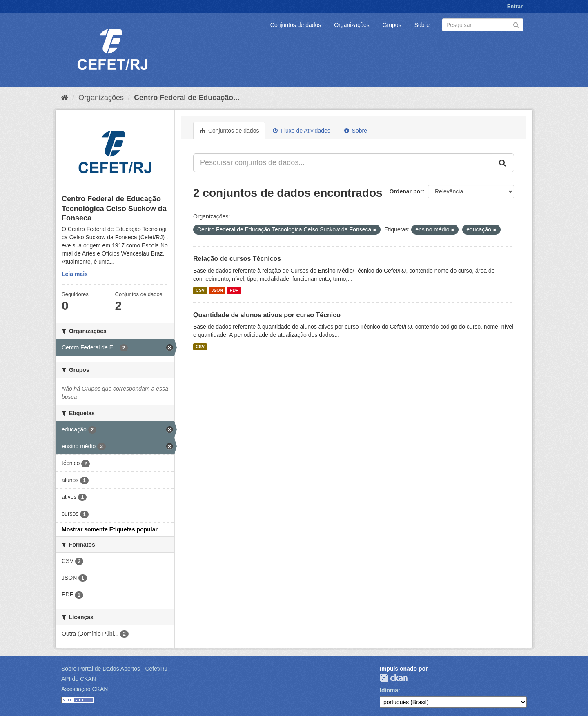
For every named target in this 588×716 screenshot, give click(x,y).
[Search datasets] (483, 25)
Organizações (352, 25)
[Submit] (516, 24)
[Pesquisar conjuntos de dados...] (343, 163)
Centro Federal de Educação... (187, 98)
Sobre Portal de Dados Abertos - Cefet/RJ (114, 669)
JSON (217, 291)
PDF (234, 291)
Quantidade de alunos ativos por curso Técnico (267, 315)
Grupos (392, 25)
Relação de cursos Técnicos (237, 259)
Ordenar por (406, 191)
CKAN (394, 678)
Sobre (422, 25)
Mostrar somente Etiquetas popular (110, 529)
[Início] (65, 98)
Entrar (515, 6)
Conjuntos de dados (296, 25)
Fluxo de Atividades (301, 131)
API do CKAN (79, 679)
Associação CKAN (85, 689)
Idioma (389, 690)
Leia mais (75, 274)
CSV (200, 291)
